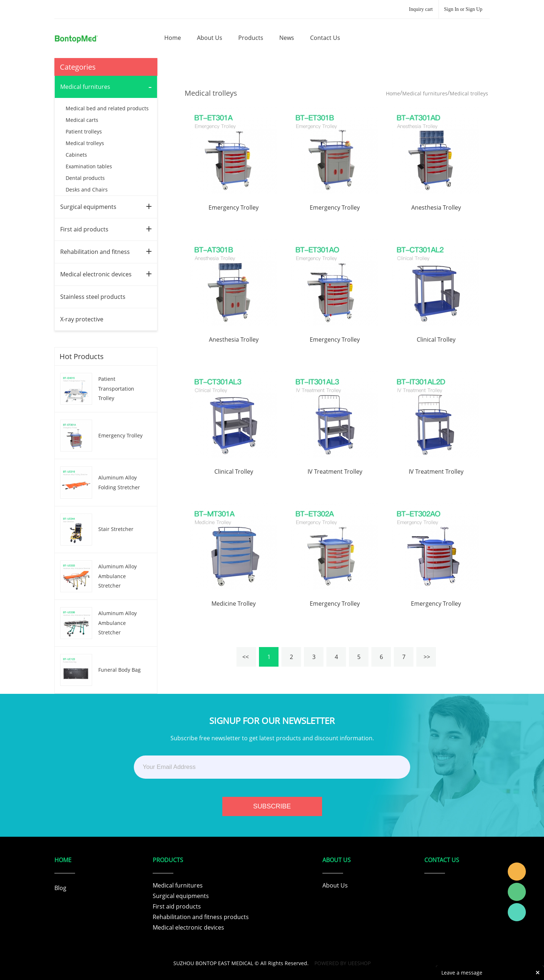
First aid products (84, 229)
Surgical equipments (88, 207)
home (173, 38)
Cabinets (76, 155)
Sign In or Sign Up (463, 9)
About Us (335, 885)
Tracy (517, 872)
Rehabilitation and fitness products (201, 917)
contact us (325, 38)
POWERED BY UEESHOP (343, 963)
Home (393, 93)
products (251, 38)
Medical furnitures (85, 87)
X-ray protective (82, 319)
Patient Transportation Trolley (116, 388)
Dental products (85, 178)
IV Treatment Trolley (335, 472)
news (287, 38)
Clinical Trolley (436, 339)
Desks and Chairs (87, 190)
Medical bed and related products (107, 108)
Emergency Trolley (120, 435)
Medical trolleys (85, 143)
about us (210, 38)
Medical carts (82, 120)
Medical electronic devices (96, 274)
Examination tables (89, 166)
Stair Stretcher (116, 529)
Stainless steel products (93, 297)
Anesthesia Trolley (436, 207)
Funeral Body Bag (119, 670)
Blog (60, 888)
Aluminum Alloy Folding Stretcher (119, 482)
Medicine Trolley (234, 604)
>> (426, 657)
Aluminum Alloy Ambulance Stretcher (118, 576)
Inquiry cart (421, 9)
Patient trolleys (84, 131)
